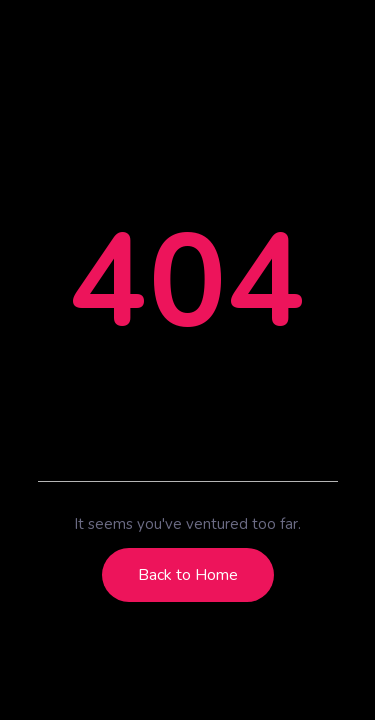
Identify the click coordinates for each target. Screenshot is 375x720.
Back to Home (188, 575)
